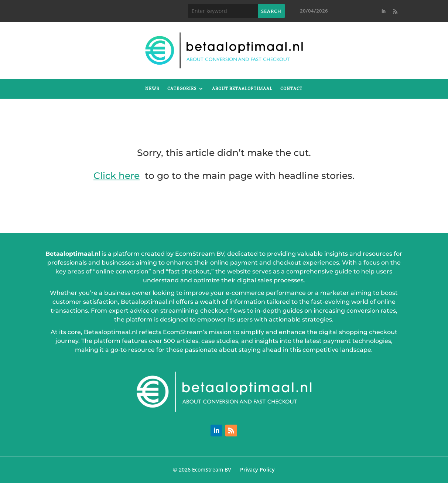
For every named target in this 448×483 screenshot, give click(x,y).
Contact (291, 89)
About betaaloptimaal (242, 89)
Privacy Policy (257, 470)
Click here (117, 176)
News (152, 89)
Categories (182, 89)
